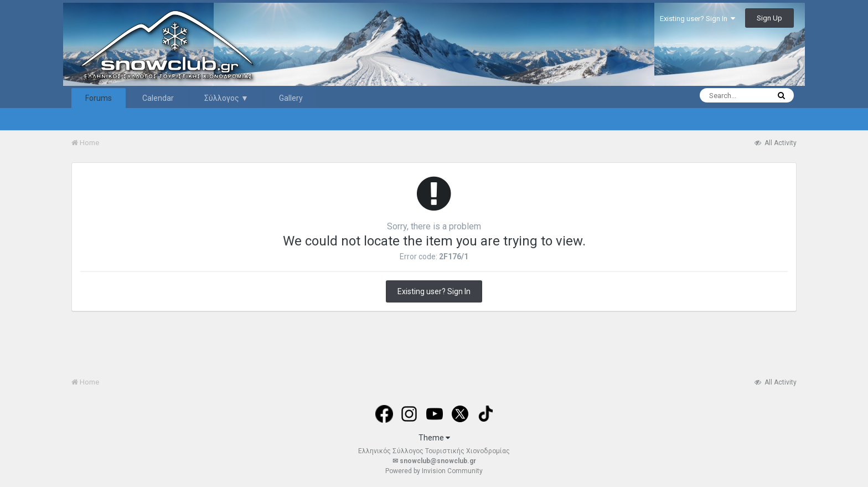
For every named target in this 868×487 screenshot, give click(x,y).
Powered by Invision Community (434, 471)
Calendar (158, 98)
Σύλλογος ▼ (226, 98)
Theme (434, 438)
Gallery (291, 98)
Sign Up (769, 18)
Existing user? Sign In (697, 19)
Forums (99, 98)
